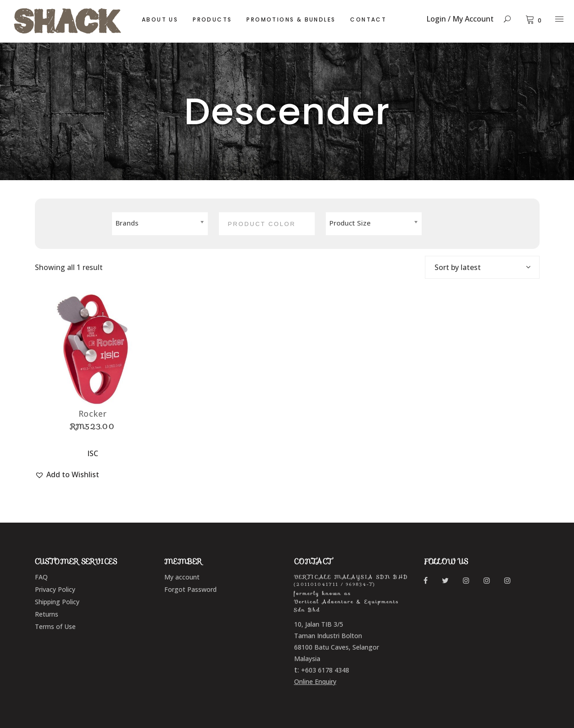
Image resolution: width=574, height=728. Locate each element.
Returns (47, 614)
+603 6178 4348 (325, 670)
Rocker (93, 414)
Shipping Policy (57, 602)
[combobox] (482, 267)
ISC (93, 453)
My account (182, 577)
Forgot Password (190, 589)
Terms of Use (55, 626)
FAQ (41, 577)
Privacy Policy (55, 589)
